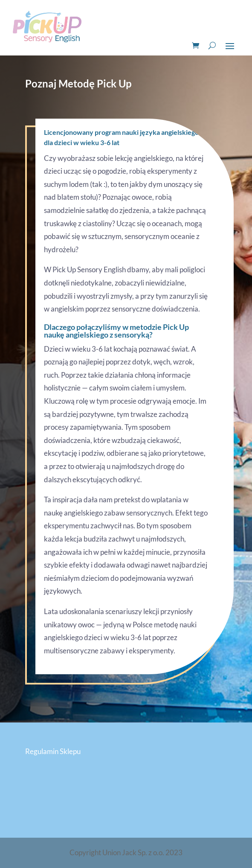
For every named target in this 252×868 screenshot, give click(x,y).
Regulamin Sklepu (53, 751)
